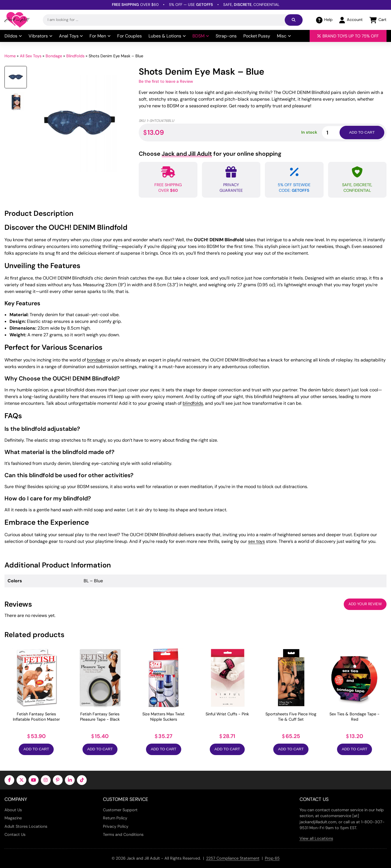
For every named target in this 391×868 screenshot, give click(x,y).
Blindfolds (75, 56)
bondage (96, 360)
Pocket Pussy (257, 36)
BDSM (201, 36)
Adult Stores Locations (26, 826)
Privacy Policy (116, 826)
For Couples (129, 36)
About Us (13, 810)
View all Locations (316, 838)
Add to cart (362, 132)
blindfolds (193, 403)
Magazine (13, 818)
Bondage (54, 56)
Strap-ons (226, 36)
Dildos (13, 36)
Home (10, 56)
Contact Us (15, 834)
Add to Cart (36, 749)
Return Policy (115, 818)
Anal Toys (71, 36)
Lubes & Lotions (167, 36)
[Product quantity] (337, 132)
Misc (284, 36)
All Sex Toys (31, 56)
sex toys (256, 541)
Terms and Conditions (123, 834)
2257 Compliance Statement (233, 858)
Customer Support (120, 810)
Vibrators (40, 36)
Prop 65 (272, 858)
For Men (100, 36)
